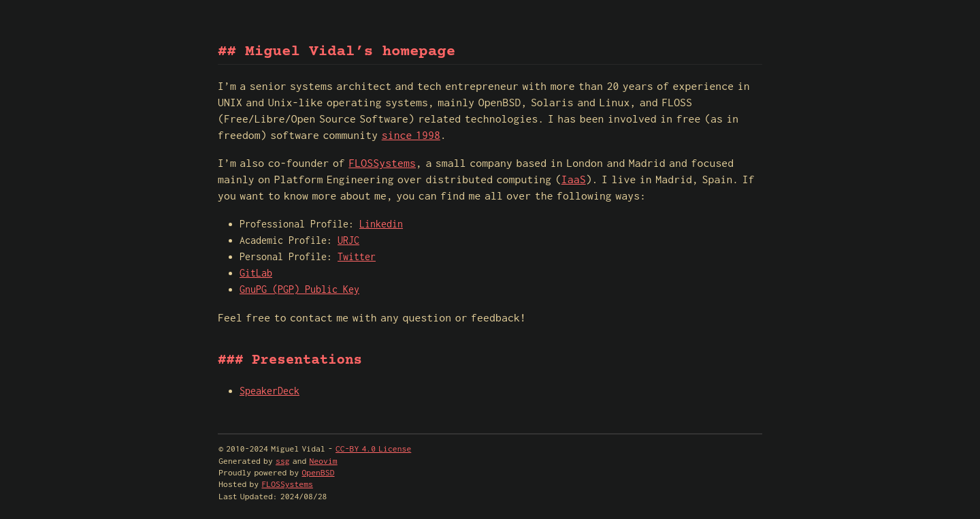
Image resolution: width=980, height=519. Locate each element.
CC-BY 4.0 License (373, 449)
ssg (283, 461)
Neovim (324, 461)
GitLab (256, 273)
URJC (348, 240)
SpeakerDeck (269, 391)
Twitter (357, 256)
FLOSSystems (382, 163)
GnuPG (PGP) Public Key (299, 289)
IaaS (574, 179)
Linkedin (381, 224)
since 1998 (411, 135)
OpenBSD (318, 472)
